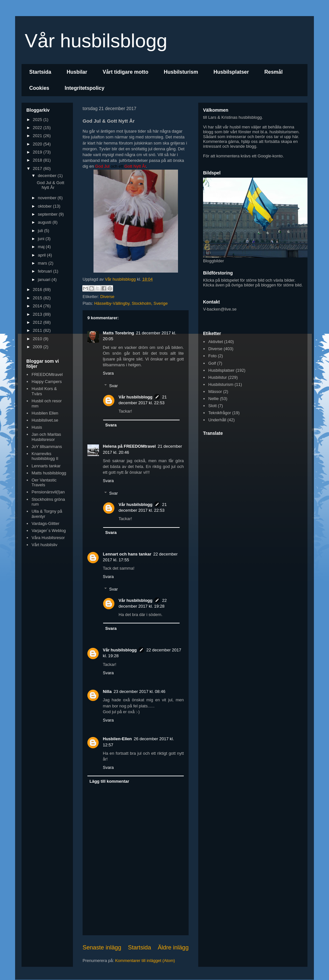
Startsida (40, 72)
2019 (38, 152)
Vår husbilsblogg (96, 41)
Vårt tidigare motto (125, 72)
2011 (38, 330)
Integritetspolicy (84, 88)
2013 (38, 314)
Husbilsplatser (231, 72)
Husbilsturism (181, 72)
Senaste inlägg (102, 947)
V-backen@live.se (220, 309)
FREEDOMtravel (47, 374)
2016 (38, 289)
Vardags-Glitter (45, 523)
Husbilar (77, 72)
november (48, 198)
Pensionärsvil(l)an (48, 492)
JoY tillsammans (47, 447)
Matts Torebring (118, 333)
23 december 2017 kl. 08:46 (139, 691)
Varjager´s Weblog (49, 531)
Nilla (107, 691)
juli (41, 231)
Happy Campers (47, 382)
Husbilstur (218, 377)
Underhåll (217, 420)
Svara (108, 373)
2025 (38, 120)
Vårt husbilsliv (44, 545)
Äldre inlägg (173, 947)
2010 (38, 339)
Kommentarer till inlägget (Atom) (145, 961)
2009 (38, 347)
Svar (114, 386)
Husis (37, 427)
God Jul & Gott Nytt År (50, 185)
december (48, 176)
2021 (38, 136)
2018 (38, 160)
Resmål (274, 72)
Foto (212, 356)
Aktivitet (216, 342)
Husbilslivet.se (45, 420)
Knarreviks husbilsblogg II (45, 456)
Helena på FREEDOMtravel (129, 446)
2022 (38, 128)
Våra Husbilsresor (48, 538)
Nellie (213, 399)
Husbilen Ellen (45, 413)
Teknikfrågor (220, 413)
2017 (38, 168)
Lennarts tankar (46, 466)
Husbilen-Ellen (117, 739)
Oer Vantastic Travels (44, 483)
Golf (212, 363)
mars (43, 263)
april (42, 255)
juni (42, 239)
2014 (38, 306)
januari (45, 280)
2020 (38, 144)
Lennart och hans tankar (127, 554)
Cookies (39, 88)
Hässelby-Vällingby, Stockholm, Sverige (131, 303)
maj (42, 247)
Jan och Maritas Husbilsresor (46, 437)
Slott (212, 406)
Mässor (215, 392)
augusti (45, 222)
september (48, 214)
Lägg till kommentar (110, 781)
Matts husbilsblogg (49, 473)
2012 (38, 322)
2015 (38, 298)
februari (46, 271)
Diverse (107, 297)
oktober (45, 206)
